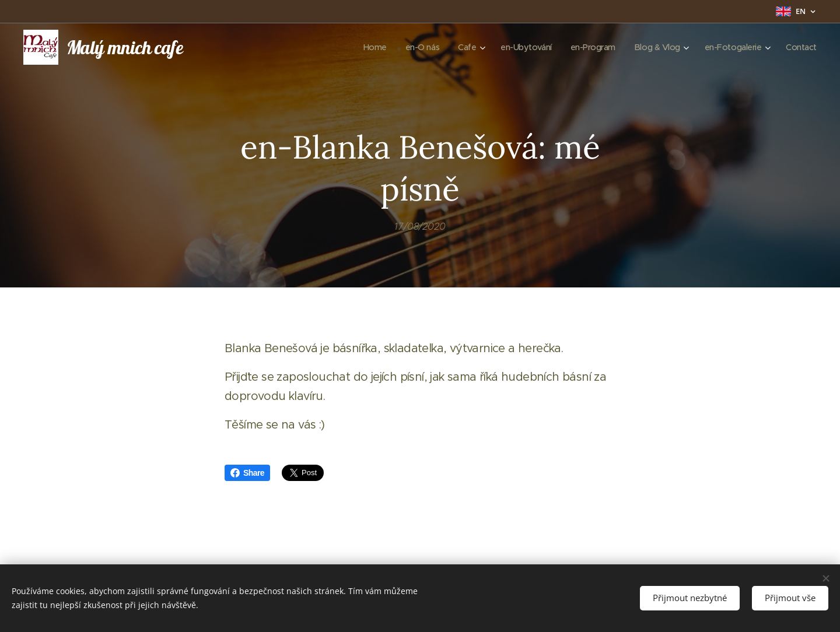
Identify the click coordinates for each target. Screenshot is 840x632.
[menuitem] (360, 47)
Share (247, 473)
